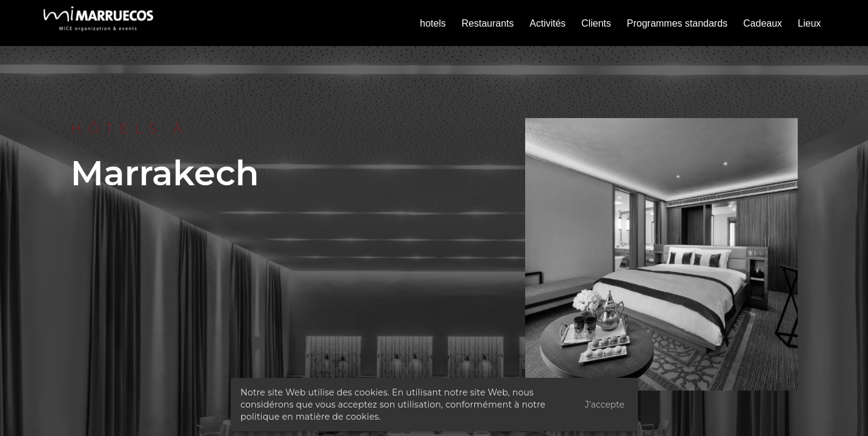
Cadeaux (763, 23)
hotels (433, 23)
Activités (548, 23)
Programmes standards (677, 23)
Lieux (809, 23)
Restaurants (488, 23)
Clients (596, 23)
